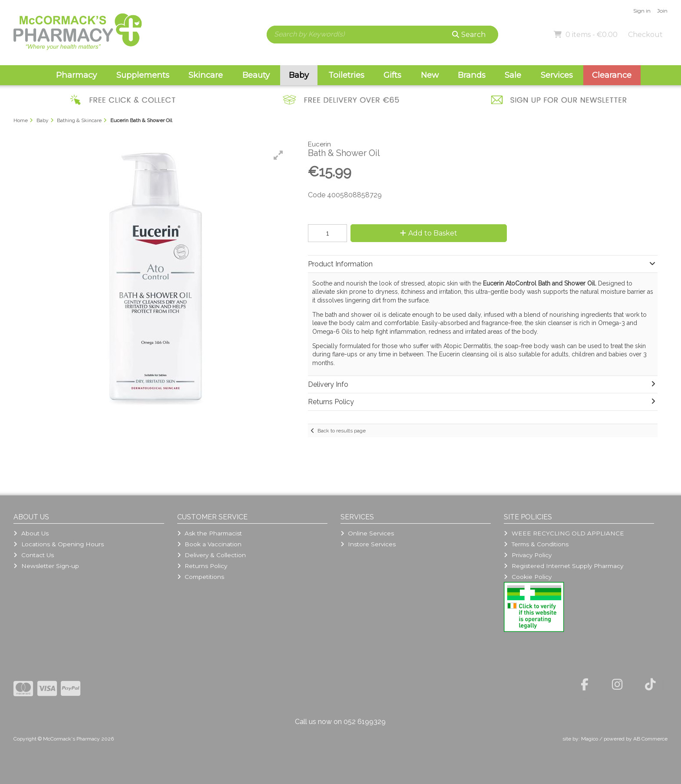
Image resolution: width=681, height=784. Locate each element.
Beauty (256, 75)
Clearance (612, 75)
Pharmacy (76, 75)
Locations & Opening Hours (58, 544)
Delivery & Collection (212, 555)
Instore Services (368, 544)
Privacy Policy (527, 555)
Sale (513, 75)
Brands (472, 75)
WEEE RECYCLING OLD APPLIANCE (564, 533)
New (430, 75)
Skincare (206, 75)
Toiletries (346, 75)
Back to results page (342, 431)
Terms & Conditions (536, 544)
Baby (299, 75)
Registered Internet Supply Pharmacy (563, 566)
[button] (278, 155)
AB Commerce (650, 739)
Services (557, 75)
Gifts (392, 75)
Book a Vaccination (209, 544)
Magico (590, 739)
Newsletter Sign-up (46, 566)
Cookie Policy (527, 577)
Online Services (367, 533)
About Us (31, 533)
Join (662, 11)
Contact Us (33, 555)
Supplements (143, 75)
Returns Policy (202, 566)
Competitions (201, 577)
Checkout (645, 35)
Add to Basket (429, 233)
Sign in (642, 11)
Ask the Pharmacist (210, 533)
